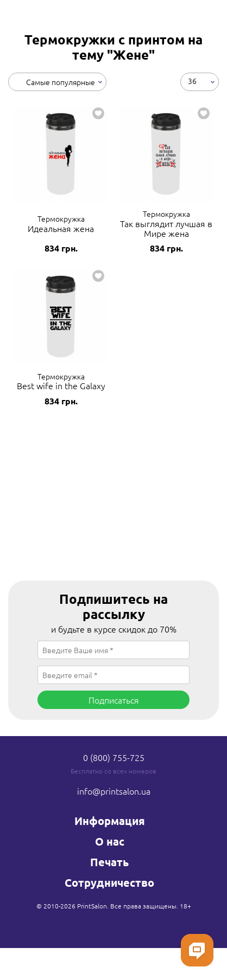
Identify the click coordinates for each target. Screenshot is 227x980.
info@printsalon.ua (114, 791)
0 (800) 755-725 (114, 757)
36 (192, 81)
